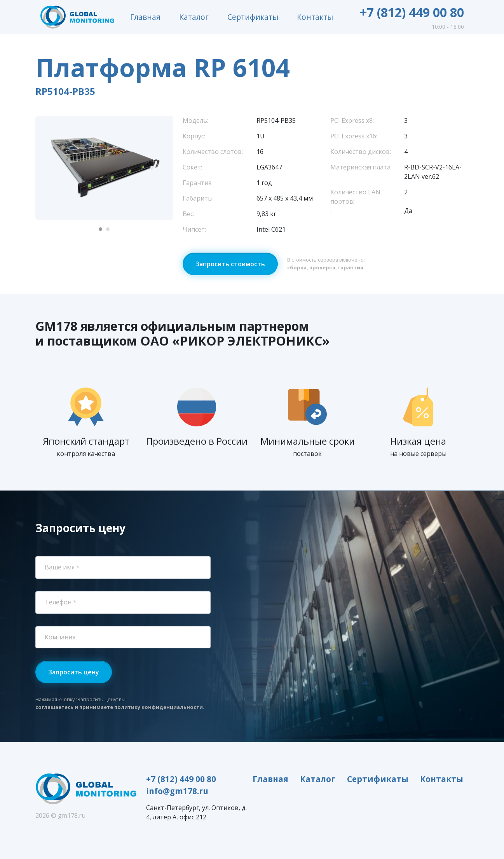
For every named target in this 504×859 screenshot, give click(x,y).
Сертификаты (253, 17)
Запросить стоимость (230, 264)
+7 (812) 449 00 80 (412, 12)
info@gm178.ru (177, 791)
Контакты (315, 17)
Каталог (194, 17)
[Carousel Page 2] (108, 229)
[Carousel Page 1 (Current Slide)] (100, 229)
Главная (145, 17)
